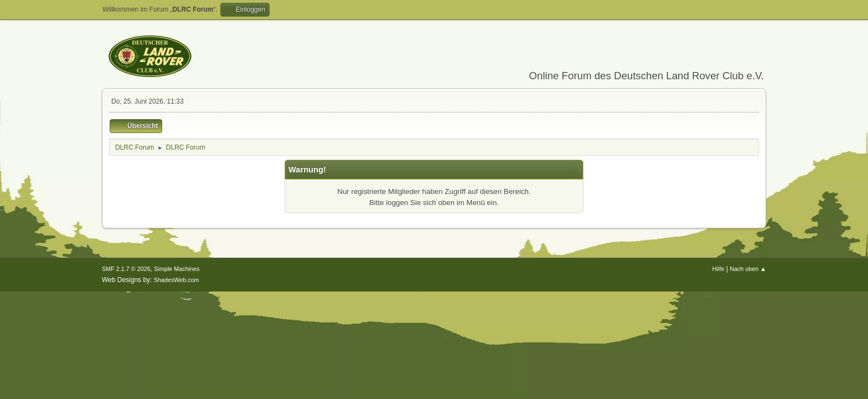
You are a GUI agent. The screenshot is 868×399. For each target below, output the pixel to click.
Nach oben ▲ (748, 269)
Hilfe (719, 269)
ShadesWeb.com (177, 280)
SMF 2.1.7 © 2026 (126, 269)
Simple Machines (177, 269)
